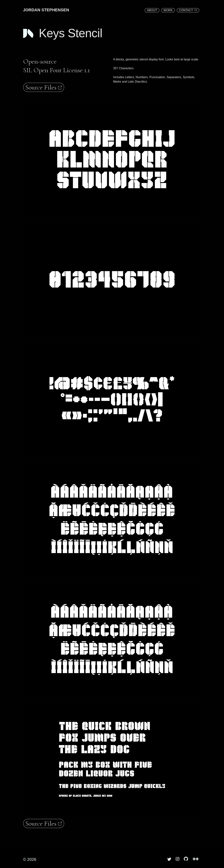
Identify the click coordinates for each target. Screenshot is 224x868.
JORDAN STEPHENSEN (46, 10)
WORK (168, 10)
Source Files (44, 87)
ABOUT (152, 10)
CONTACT (188, 10)
